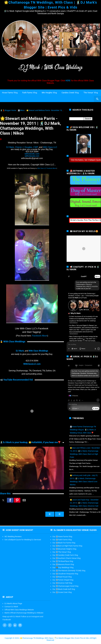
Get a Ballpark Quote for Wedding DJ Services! (23, 540)
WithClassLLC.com (32, 364)
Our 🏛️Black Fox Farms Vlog (64, 543)
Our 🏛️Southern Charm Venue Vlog (66, 558)
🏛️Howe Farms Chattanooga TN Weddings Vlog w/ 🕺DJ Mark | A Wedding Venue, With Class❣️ (83, 430)
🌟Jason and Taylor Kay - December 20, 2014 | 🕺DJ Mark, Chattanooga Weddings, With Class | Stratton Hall (84, 503)
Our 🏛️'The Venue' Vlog (62, 552)
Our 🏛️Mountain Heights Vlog (64, 549)
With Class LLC (50, 147)
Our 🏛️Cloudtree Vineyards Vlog (65, 574)
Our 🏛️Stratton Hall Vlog (62, 583)
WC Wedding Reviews (13, 537)
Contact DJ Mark (11, 607)
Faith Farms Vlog (30, 93)
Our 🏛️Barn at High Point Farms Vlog (67, 546)
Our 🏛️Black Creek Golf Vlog (64, 589)
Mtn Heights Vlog (49, 93)
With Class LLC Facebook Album (47, 168)
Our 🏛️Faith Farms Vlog (62, 540)
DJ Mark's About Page (13, 603)
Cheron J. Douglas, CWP (26, 147)
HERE (68, 81)
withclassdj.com (32, 156)
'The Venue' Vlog (91, 93)
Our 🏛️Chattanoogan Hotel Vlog (65, 586)
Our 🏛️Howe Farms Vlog (62, 537)
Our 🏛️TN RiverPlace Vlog (63, 561)
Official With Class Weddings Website (19, 610)
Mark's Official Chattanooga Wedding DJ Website (24, 613)
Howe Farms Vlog (10, 93)
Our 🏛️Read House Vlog (62, 577)
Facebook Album (40, 336)
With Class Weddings (38, 351)
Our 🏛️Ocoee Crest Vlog (62, 592)
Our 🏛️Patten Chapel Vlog (63, 580)
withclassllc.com (32, 154)
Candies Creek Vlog (70, 93)
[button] (3, 500)
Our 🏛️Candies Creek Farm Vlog (65, 555)
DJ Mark (10, 147)
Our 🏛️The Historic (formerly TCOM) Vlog (69, 571)
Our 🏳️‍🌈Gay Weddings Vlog (63, 567)
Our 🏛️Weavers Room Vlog (63, 564)
